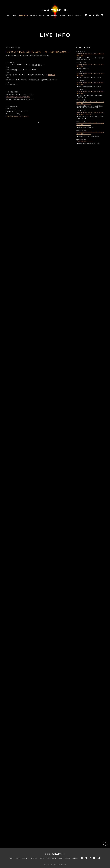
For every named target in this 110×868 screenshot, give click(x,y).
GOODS (67, 858)
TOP (11, 858)
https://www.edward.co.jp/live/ (17, 116)
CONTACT (75, 858)
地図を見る (52, 75)
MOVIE (42, 858)
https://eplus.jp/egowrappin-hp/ (18, 97)
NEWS (17, 858)
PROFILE (34, 858)
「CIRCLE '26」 (85, 141)
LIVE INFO (25, 858)
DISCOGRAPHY (51, 858)
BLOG (61, 858)
